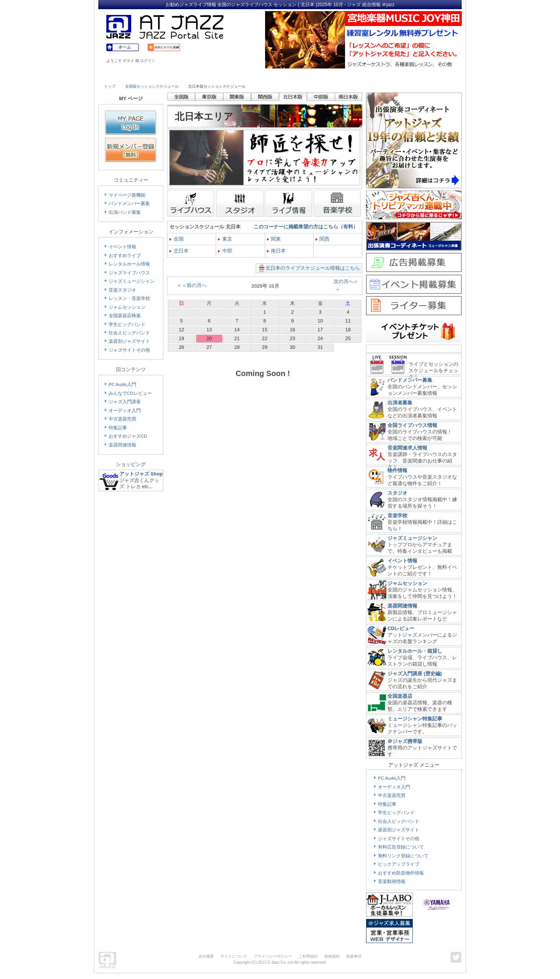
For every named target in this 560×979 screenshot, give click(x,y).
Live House (126, 75)
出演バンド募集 (125, 212)
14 (237, 330)
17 (320, 330)
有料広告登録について (401, 847)
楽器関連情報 (122, 445)
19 (181, 338)
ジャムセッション (127, 307)
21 (237, 338)
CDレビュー (401, 628)
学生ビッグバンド (127, 324)
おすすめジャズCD (128, 436)
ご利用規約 (308, 956)
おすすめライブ (125, 256)
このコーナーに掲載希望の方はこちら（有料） (306, 227)
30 (292, 347)
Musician (170, 75)
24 (320, 338)
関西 (323, 239)
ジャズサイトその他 (129, 350)
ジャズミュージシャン (132, 281)
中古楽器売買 (122, 419)
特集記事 (118, 428)
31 (320, 347)
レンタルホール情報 (129, 264)
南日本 (277, 251)
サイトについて (234, 956)
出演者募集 (400, 403)
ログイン (148, 61)
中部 (225, 251)
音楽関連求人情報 (407, 448)
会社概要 (206, 956)
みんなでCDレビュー (130, 393)
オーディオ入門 (125, 410)
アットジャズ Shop (141, 474)
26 (181, 347)
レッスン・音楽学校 (129, 298)
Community (346, 75)
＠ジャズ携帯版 (405, 741)
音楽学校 (397, 516)
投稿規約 (332, 956)
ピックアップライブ (399, 864)
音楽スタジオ (122, 290)
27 (209, 347)
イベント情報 (122, 247)
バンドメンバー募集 (129, 204)
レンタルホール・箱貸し (415, 651)
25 (348, 338)
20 (209, 338)
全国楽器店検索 (125, 316)
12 (181, 330)
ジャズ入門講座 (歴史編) (415, 674)
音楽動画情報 (392, 881)
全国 (177, 239)
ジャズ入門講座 (125, 402)
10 (320, 321)
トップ (110, 86)
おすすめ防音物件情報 (401, 873)
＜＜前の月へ (192, 285)
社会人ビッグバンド (129, 333)
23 (292, 338)
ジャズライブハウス (129, 273)
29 (265, 347)
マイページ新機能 (127, 195)
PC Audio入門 (122, 384)
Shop (302, 75)
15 (265, 330)
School (258, 75)
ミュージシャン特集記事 (415, 719)
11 (348, 321)
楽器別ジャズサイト (129, 341)
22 (265, 338)
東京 (225, 239)
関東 (274, 239)
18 (348, 330)
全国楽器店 (400, 696)
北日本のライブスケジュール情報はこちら (313, 268)
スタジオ (397, 493)
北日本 (179, 251)
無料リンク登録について (403, 856)
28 (237, 347)
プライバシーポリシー (273, 956)
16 (292, 330)
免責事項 (354, 956)
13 (209, 330)
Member (434, 75)
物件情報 (397, 470)
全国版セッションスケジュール (152, 86)
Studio (214, 75)
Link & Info (390, 75)
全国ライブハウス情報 (412, 425)
